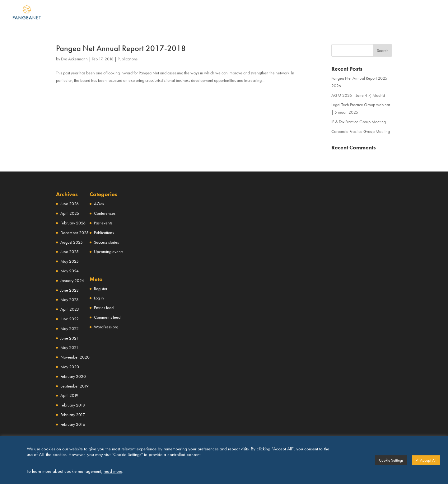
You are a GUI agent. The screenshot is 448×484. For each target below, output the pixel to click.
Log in (99, 298)
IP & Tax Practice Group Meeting (359, 122)
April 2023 (70, 309)
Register (101, 289)
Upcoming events (109, 251)
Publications (128, 59)
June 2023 (70, 290)
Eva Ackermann (74, 59)
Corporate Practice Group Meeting (361, 131)
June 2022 (70, 319)
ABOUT (201, 14)
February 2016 (73, 424)
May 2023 (70, 299)
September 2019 (75, 386)
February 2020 (73, 376)
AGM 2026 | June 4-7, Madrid (358, 95)
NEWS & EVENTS (343, 14)
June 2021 (69, 338)
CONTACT (390, 14)
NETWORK (238, 14)
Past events (103, 223)
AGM (99, 204)
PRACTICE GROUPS (287, 14)
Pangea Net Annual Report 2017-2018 (121, 48)
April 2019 (69, 395)
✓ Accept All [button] (426, 460)
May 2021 (69, 347)
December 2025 (75, 233)
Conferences (105, 213)
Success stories (106, 242)
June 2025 (70, 251)
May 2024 (70, 271)
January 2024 (72, 280)
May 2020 (70, 367)
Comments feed (107, 317)
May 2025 (70, 261)
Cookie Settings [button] (391, 460)
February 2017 (73, 415)
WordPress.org (106, 327)
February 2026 (73, 223)
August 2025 (72, 242)
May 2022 (70, 328)
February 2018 (73, 405)
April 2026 (70, 213)
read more (113, 471)
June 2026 (70, 204)
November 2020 (75, 357)
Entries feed (104, 308)
